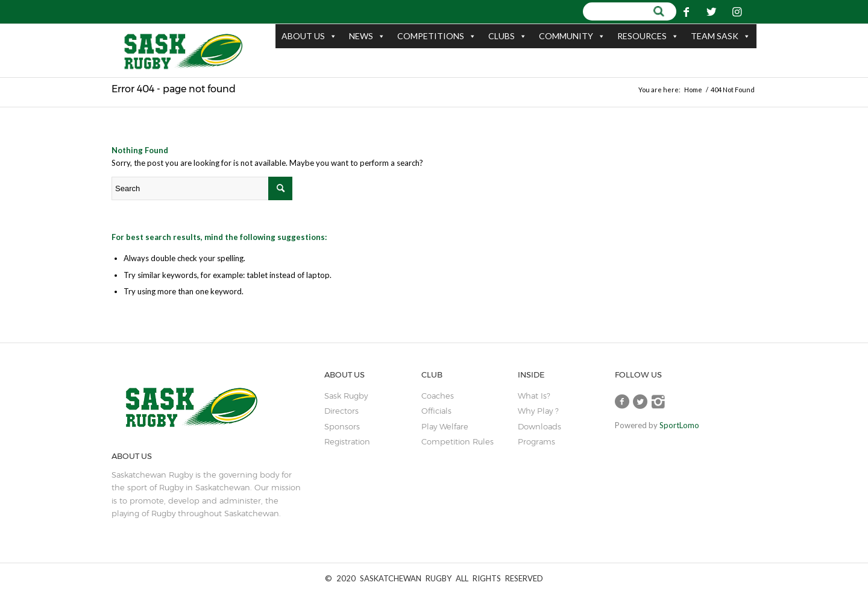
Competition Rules (458, 441)
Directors (341, 411)
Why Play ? (538, 411)
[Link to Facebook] (687, 11)
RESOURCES (648, 36)
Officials (436, 411)
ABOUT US (309, 36)
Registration (347, 441)
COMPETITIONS (437, 36)
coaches (438, 396)
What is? (534, 396)
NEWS (367, 36)
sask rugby (346, 396)
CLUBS (508, 36)
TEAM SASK (721, 36)
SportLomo (679, 425)
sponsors (342, 426)
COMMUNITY (572, 36)
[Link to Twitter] (712, 11)
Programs (536, 441)
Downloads (539, 426)
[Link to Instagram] (737, 11)
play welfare (445, 426)
